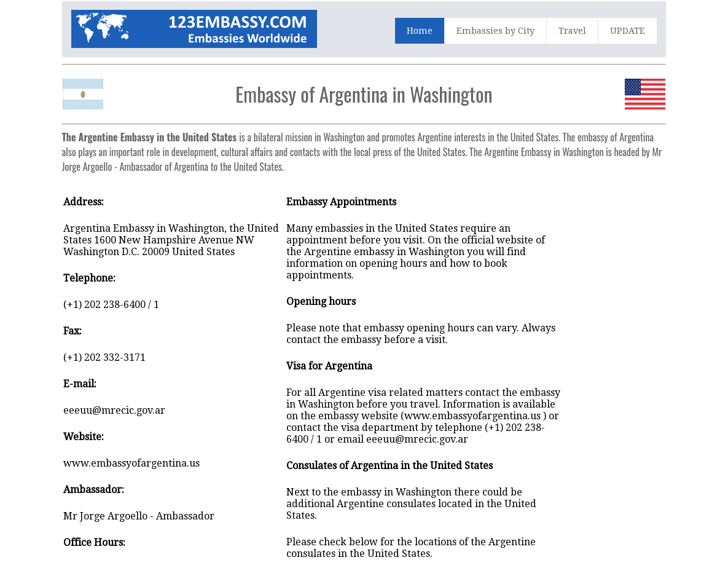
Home (420, 31)
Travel (572, 31)
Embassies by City (495, 31)
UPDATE (628, 31)
